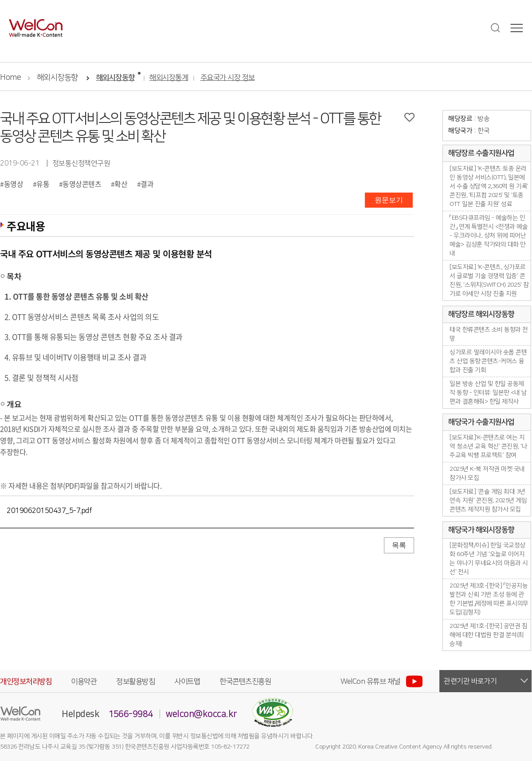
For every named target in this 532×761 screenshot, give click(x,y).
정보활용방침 (135, 682)
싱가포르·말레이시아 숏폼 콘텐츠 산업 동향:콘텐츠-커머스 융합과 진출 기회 (488, 361)
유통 (43, 184)
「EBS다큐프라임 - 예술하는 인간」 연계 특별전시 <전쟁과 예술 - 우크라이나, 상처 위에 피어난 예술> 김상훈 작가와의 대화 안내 (489, 236)
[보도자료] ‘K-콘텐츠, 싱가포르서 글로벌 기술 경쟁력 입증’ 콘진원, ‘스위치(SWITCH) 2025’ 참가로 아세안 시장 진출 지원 (489, 280)
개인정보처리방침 (26, 682)
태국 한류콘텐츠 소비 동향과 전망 (489, 334)
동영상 (14, 184)
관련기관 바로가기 (470, 681)
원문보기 (389, 200)
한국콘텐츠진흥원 (245, 682)
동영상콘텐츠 (82, 184)
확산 (121, 184)
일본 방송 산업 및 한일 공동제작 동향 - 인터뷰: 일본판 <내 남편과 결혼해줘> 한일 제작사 (488, 393)
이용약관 (84, 682)
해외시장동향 (57, 78)
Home (10, 78)
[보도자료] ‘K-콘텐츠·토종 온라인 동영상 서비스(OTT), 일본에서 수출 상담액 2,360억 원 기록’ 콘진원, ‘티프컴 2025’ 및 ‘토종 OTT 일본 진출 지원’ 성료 (489, 186)
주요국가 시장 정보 (228, 78)
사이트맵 (187, 682)
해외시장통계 (169, 78)
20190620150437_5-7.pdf (49, 511)
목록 (399, 545)
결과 (147, 184)
